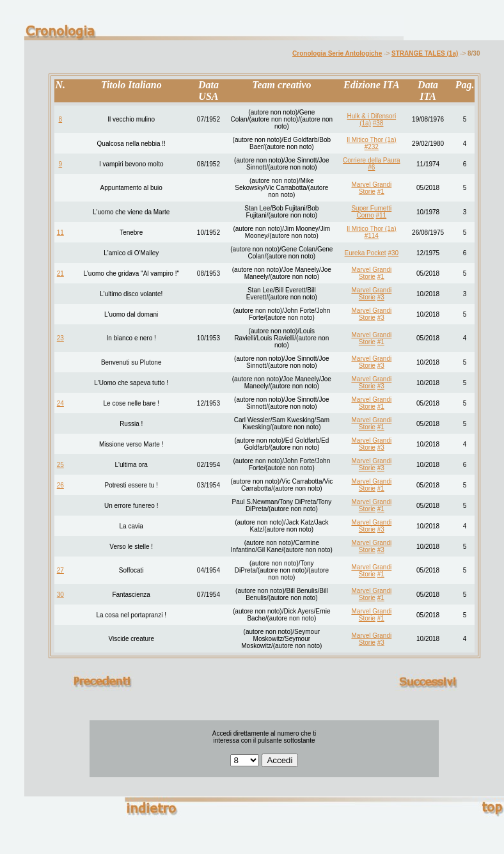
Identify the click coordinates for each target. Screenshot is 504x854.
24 (60, 403)
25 (60, 465)
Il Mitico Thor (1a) (372, 140)
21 (60, 273)
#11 (381, 215)
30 (60, 595)
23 (60, 338)
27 (60, 570)
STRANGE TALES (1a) (425, 53)
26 (60, 485)
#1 (381, 192)
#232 (372, 147)
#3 (381, 297)
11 (60, 233)
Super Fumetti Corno (371, 212)
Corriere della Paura (372, 160)
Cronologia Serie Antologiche (337, 53)
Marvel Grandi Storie (371, 188)
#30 (393, 253)
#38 (378, 123)
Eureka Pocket (366, 253)
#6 (371, 167)
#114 (372, 236)
